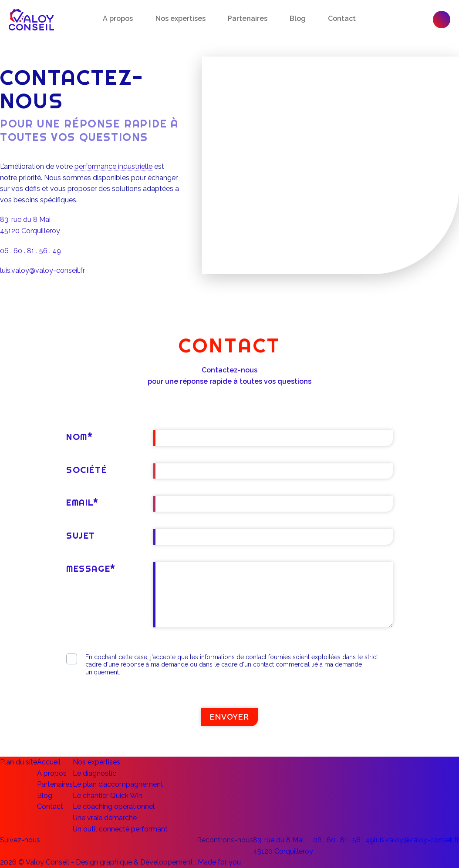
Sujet (81, 535)
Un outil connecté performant (120, 829)
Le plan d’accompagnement (118, 784)
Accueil (49, 762)
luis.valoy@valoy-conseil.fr (42, 270)
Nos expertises (181, 18)
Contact (342, 18)
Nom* (79, 437)
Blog (298, 18)
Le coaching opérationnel (114, 806)
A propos (118, 18)
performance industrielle (113, 166)
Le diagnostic (94, 773)
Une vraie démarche (105, 818)
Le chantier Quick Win (108, 796)
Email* (83, 502)
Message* (91, 568)
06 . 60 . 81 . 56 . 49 (30, 251)
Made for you (219, 862)
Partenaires (248, 18)
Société (86, 470)
